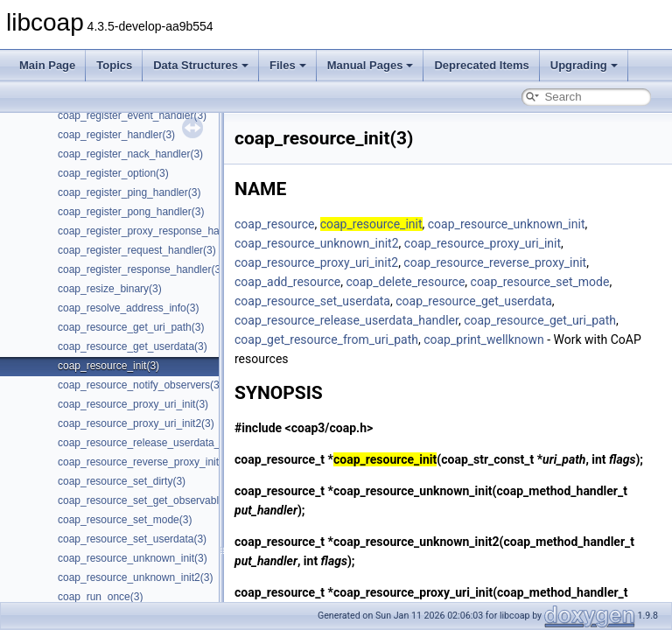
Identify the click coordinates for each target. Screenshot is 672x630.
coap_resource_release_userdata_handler (346, 320)
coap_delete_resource (405, 282)
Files (288, 65)
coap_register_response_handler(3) (141, 269)
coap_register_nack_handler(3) (130, 154)
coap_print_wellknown (484, 339)
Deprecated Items (481, 65)
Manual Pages (371, 65)
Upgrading (584, 65)
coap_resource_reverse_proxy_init (495, 262)
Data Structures (201, 65)
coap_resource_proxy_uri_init (483, 243)
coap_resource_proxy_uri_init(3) (133, 404)
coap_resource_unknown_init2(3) (135, 577)
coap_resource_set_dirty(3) (122, 481)
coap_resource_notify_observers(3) (140, 385)
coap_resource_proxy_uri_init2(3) (136, 423)
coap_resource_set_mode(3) (125, 520)
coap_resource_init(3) (108, 366)
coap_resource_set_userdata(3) (132, 539)
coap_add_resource (287, 282)
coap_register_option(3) (113, 173)
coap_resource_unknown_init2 (317, 243)
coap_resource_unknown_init (507, 224)
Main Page (47, 65)
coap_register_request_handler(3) (137, 250)
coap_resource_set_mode (540, 282)
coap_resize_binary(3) (110, 289)
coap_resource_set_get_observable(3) (147, 500)
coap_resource (274, 224)
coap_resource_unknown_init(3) (133, 558)
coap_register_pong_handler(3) (131, 212)
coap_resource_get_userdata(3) (133, 346)
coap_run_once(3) (100, 597)
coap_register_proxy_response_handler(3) (157, 231)
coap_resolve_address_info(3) (128, 308)
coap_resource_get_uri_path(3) (131, 327)
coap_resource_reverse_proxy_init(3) (145, 462)
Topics (114, 65)
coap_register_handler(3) (116, 135)
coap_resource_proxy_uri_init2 (316, 262)
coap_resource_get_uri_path (540, 320)
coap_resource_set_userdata (312, 301)
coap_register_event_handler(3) (132, 115)
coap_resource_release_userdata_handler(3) (163, 443)
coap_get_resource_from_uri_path (326, 339)
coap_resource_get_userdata (474, 301)
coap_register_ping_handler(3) (129, 192)
